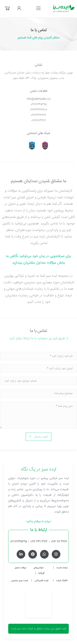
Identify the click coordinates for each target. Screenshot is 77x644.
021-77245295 (18, 542)
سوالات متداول (20, 568)
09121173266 (39, 121)
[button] (7, 9)
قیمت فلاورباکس (41, 581)
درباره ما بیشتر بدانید (38, 521)
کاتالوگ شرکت (62, 581)
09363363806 (39, 110)
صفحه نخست (62, 568)
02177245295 (39, 104)
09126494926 (38, 115)
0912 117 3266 (59, 542)
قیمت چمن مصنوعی (19, 581)
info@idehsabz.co (39, 99)
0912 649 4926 (39, 542)
